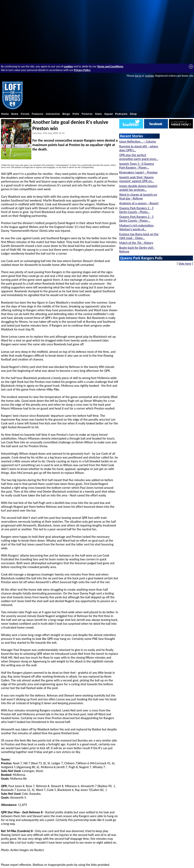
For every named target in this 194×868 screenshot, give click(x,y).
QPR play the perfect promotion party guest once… (139, 157)
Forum (25, 114)
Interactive (53, 114)
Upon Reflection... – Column (138, 142)
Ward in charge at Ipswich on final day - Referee (138, 196)
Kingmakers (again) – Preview (138, 172)
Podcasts (121, 114)
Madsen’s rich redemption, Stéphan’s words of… (137, 227)
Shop (133, 114)
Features (38, 114)
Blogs (66, 114)
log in (138, 76)
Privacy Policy (82, 70)
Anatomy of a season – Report (139, 203)
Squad (109, 114)
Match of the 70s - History (136, 243)
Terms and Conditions (110, 66)
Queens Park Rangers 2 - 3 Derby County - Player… (136, 219)
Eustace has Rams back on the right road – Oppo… (139, 236)
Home (5, 114)
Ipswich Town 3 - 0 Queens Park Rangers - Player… (137, 166)
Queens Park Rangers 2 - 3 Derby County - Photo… (136, 210)
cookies (68, 66)
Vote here (185, 264)
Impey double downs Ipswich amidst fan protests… (138, 188)
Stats (98, 114)
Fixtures (87, 114)
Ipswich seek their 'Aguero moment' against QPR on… (137, 179)
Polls (76, 114)
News (15, 114)
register (149, 76)
